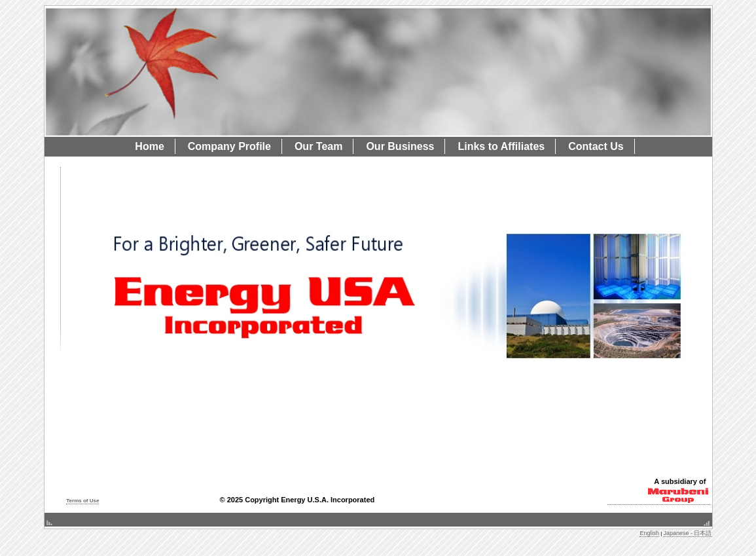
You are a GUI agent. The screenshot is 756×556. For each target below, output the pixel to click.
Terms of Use (82, 501)
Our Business (400, 146)
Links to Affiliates (501, 146)
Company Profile (229, 146)
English (649, 533)
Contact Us (596, 146)
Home (149, 146)
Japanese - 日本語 (687, 533)
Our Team (319, 146)
